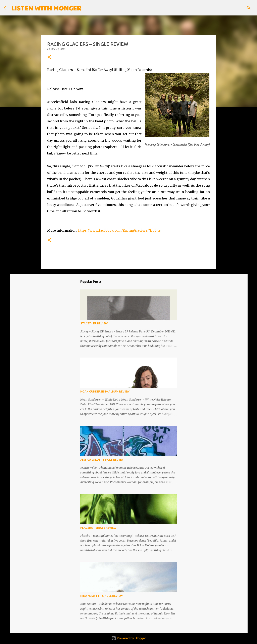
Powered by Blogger (129, 638)
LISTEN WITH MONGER (46, 8)
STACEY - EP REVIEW (94, 323)
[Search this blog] (233, 8)
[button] (50, 57)
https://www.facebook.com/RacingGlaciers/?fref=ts (119, 230)
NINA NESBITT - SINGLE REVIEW (101, 596)
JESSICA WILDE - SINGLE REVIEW (102, 460)
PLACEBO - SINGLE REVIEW (98, 528)
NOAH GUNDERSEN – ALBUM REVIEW (105, 392)
